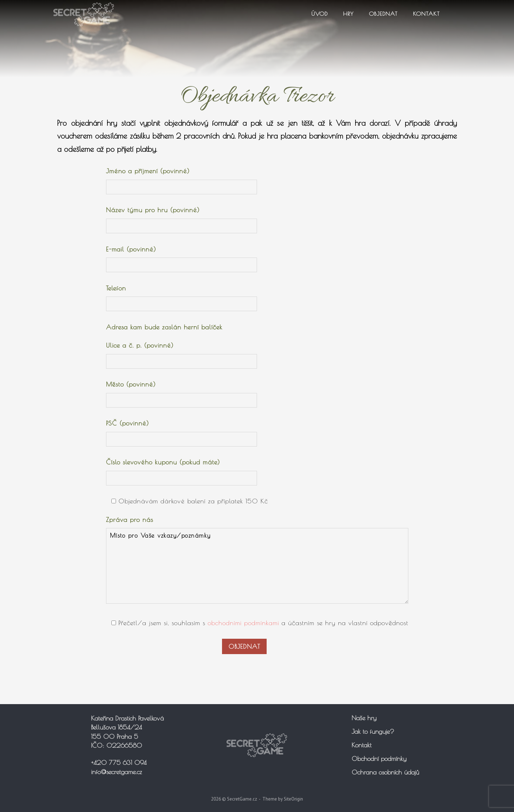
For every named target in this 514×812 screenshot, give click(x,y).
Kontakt (426, 14)
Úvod (319, 14)
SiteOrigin (293, 799)
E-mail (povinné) (182, 257)
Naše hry (364, 718)
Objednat (383, 14)
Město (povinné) (182, 392)
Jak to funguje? (373, 731)
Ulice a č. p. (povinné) (182, 353)
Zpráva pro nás (257, 562)
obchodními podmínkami (243, 623)
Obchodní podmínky (379, 759)
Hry (348, 14)
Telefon (182, 296)
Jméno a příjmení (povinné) (182, 179)
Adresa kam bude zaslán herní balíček (164, 327)
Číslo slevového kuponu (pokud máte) (182, 470)
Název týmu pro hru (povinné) (182, 218)
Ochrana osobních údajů (385, 772)
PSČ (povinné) (182, 431)
